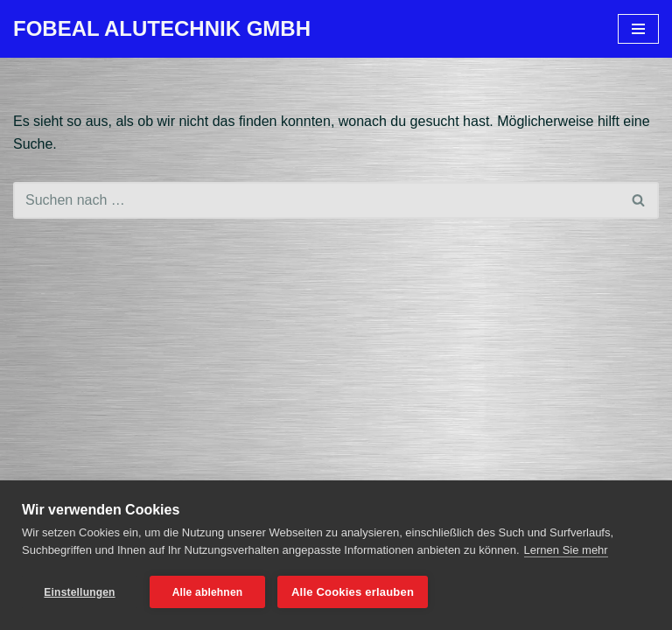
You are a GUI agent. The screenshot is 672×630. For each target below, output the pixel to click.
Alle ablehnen (208, 592)
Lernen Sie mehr (566, 550)
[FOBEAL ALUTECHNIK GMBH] (162, 29)
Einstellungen (79, 592)
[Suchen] (316, 200)
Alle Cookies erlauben (353, 592)
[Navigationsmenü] (638, 29)
